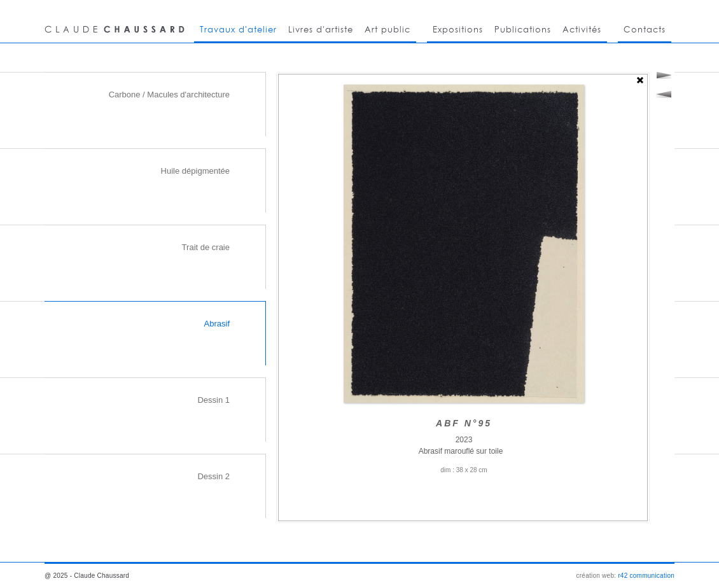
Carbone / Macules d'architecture (169, 94)
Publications (523, 29)
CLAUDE (116, 21)
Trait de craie (206, 247)
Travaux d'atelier (238, 29)
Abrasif (217, 324)
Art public (387, 29)
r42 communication (646, 576)
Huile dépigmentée (195, 171)
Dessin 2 (213, 476)
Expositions (458, 29)
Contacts (645, 29)
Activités (582, 29)
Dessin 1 (213, 400)
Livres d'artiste (321, 29)
